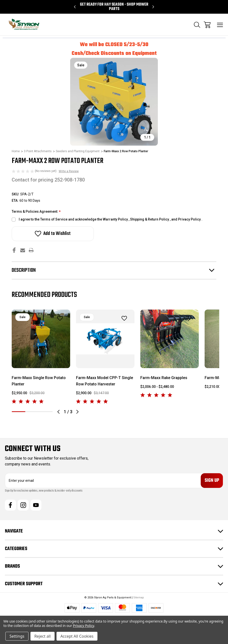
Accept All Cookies (77, 636)
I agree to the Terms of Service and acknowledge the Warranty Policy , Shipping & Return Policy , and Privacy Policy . (111, 219)
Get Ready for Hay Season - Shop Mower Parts (114, 7)
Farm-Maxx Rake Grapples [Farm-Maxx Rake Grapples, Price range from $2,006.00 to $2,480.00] (164, 378)
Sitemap (139, 598)
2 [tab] (32, 412)
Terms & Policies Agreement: (36, 212)
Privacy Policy (83, 626)
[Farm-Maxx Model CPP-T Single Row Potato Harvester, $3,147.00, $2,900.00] (105, 339)
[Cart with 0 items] (207, 25)
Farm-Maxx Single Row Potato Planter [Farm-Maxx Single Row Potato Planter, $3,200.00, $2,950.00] (39, 381)
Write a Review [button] (69, 171)
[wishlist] (54, 318)
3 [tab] (46, 412)
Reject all (43, 636)
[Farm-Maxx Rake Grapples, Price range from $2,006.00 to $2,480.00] (170, 339)
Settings (17, 636)
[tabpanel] (41, 357)
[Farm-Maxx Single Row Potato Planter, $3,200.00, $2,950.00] (41, 339)
